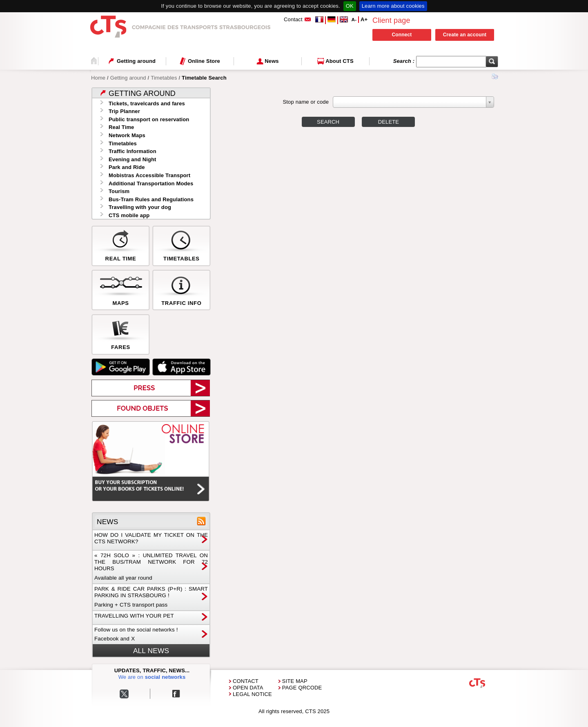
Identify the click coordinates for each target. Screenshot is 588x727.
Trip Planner (124, 111)
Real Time (121, 127)
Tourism (119, 191)
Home (98, 78)
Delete (389, 122)
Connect (402, 35)
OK (350, 6)
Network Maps (127, 135)
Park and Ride (127, 167)
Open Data (248, 688)
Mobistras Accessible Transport (149, 175)
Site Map (295, 681)
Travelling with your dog (140, 207)
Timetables (164, 78)
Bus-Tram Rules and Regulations (151, 199)
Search (328, 122)
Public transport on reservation (149, 119)
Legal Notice (252, 694)
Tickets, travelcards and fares (147, 103)
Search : (405, 61)
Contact (246, 681)
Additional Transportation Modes (151, 183)
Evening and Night (133, 159)
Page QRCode (302, 688)
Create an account (465, 35)
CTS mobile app (129, 215)
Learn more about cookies (393, 6)
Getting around (128, 78)
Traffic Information (133, 151)
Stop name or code (306, 102)
